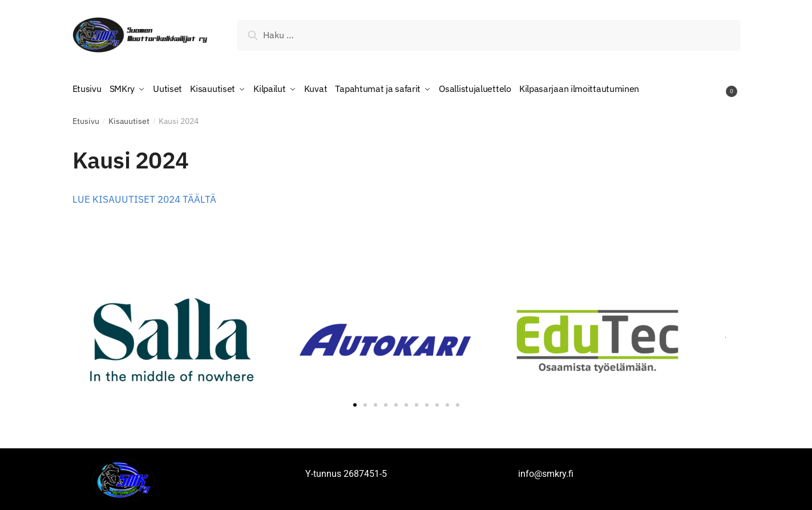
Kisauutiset (129, 118)
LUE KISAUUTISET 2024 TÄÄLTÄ (144, 196)
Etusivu (86, 118)
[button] (355, 402)
